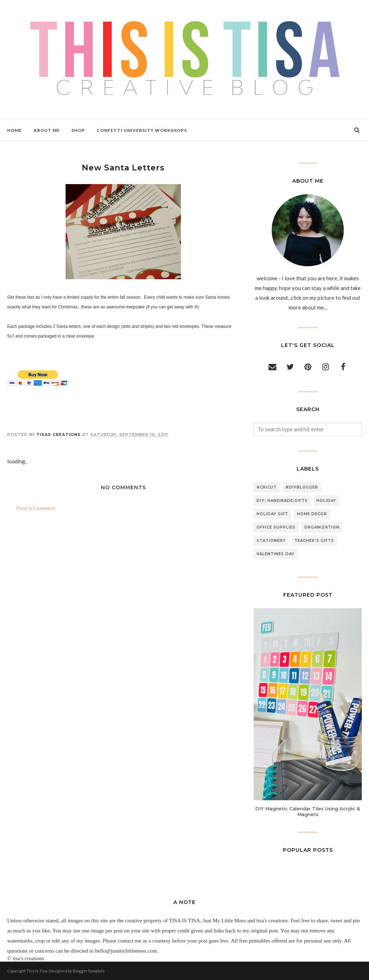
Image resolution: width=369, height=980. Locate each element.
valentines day (275, 554)
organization (322, 527)
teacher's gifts (314, 541)
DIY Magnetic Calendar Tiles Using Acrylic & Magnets (308, 811)
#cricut (267, 487)
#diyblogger (302, 487)
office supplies (276, 527)
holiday (326, 501)
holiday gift (272, 514)
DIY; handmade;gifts (282, 501)
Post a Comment (36, 508)
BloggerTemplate (89, 971)
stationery (271, 541)
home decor (312, 514)
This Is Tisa (37, 971)
